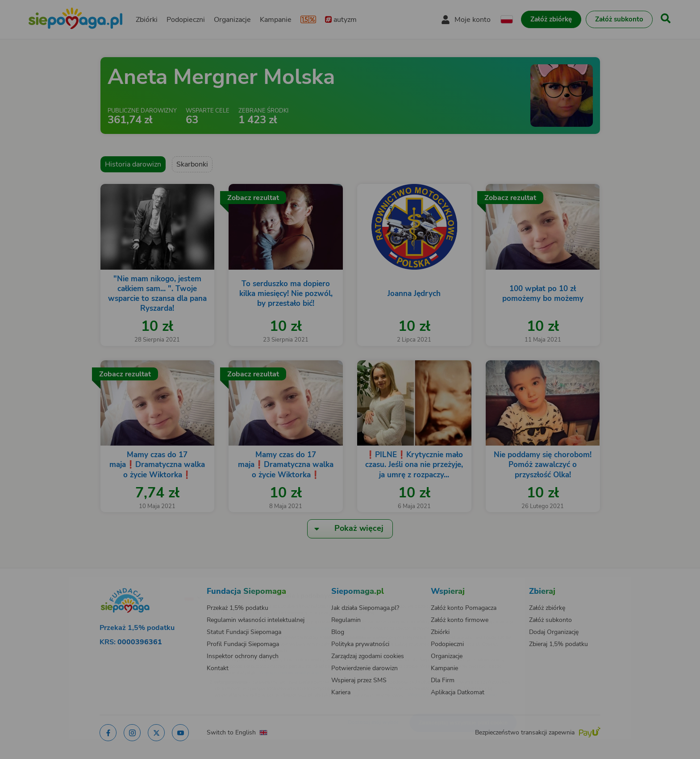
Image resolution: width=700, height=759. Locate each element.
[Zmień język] (154, 583)
